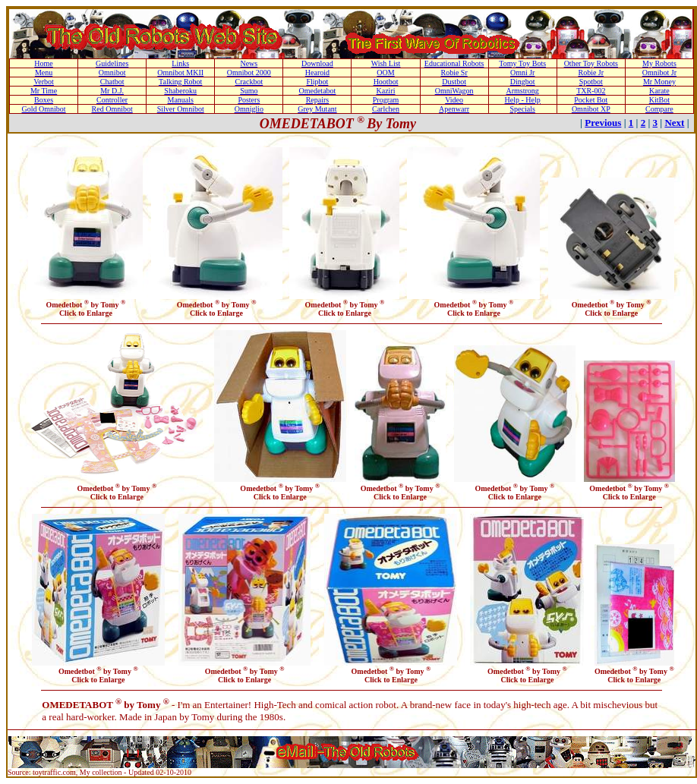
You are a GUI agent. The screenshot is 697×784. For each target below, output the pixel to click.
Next (674, 123)
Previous (603, 123)
